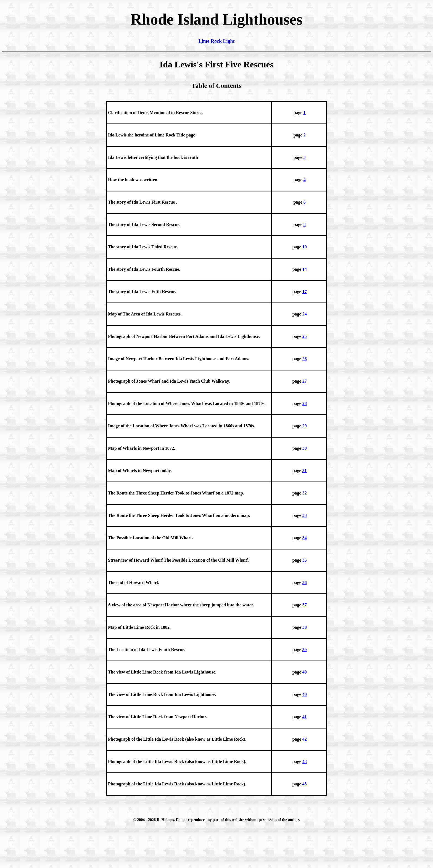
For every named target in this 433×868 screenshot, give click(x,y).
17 (305, 292)
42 (305, 739)
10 (305, 247)
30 (305, 448)
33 (305, 515)
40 (305, 672)
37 (305, 605)
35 (305, 560)
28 (305, 403)
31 (305, 471)
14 (305, 269)
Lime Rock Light (216, 41)
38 (305, 627)
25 (305, 336)
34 (305, 538)
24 (305, 314)
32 (305, 493)
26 (305, 359)
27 (305, 381)
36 (305, 582)
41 (305, 717)
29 (305, 426)
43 (305, 762)
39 (305, 650)
